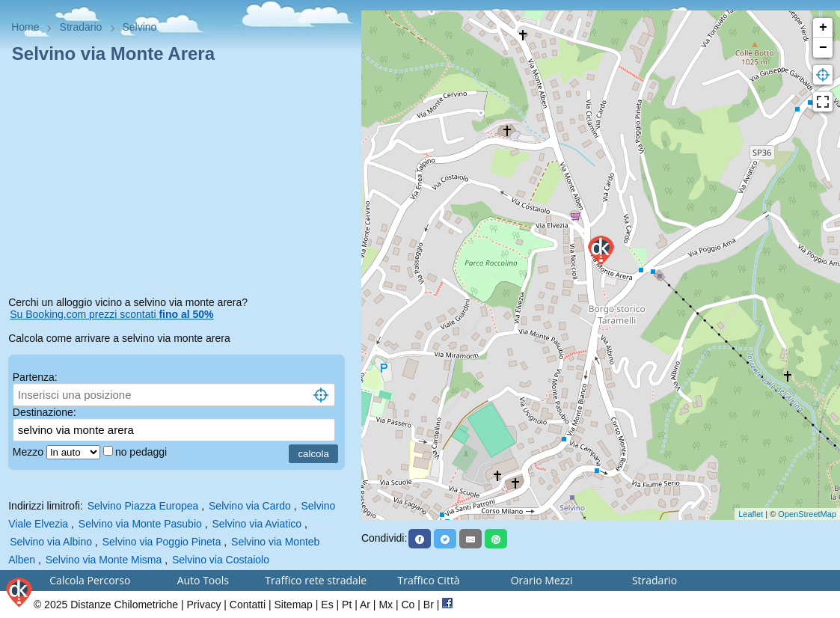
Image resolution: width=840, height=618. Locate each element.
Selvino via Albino (51, 542)
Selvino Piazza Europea (143, 506)
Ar (365, 605)
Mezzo (30, 452)
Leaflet (751, 514)
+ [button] (823, 28)
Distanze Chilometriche (124, 605)
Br (429, 605)
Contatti (248, 605)
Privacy (204, 605)
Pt (347, 605)
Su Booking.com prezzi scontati (111, 314)
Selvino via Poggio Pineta (162, 542)
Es (327, 605)
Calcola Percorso (90, 580)
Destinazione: (45, 412)
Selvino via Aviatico (257, 524)
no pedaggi (142, 452)
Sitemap (294, 605)
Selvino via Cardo (250, 506)
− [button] (823, 48)
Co (408, 605)
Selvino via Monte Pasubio (140, 524)
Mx (386, 605)
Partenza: (35, 377)
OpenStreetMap (807, 514)
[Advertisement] (180, 183)
